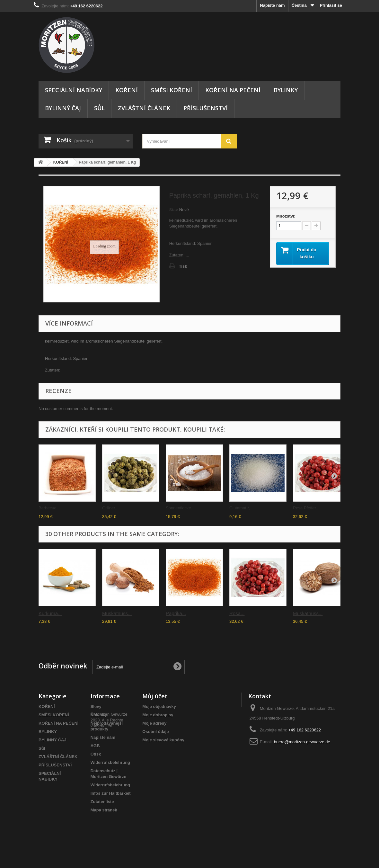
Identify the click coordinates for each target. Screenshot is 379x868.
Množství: (286, 216)
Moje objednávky (159, 707)
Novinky (99, 715)
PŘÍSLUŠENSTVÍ (206, 108)
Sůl (99, 108)
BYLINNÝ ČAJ (63, 108)
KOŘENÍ (127, 90)
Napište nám (272, 5)
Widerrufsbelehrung (110, 762)
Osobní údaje (155, 732)
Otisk (96, 754)
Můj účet (155, 696)
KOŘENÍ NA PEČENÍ (233, 90)
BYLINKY (286, 90)
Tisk (183, 266)
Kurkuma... (50, 613)
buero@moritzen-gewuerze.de (302, 742)
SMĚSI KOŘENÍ (172, 90)
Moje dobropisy (158, 715)
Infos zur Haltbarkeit (111, 793)
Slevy (96, 707)
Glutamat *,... (242, 508)
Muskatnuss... (117, 613)
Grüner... (110, 508)
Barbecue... (49, 508)
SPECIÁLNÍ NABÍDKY (74, 90)
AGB (95, 746)
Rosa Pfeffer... (306, 508)
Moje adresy (154, 723)
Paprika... (176, 613)
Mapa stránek (104, 810)
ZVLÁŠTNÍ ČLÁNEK (144, 108)
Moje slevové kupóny (163, 740)
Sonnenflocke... (180, 508)
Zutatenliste (102, 802)
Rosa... (237, 613)
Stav (174, 210)
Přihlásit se (331, 5)
